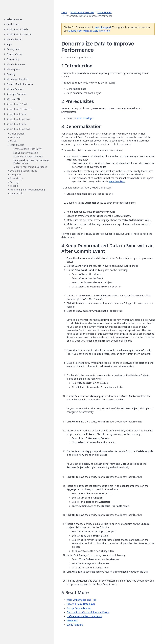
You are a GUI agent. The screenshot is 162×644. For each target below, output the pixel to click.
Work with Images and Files (82, 600)
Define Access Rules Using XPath (84, 616)
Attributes (72, 621)
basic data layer (85, 118)
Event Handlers (75, 625)
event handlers (117, 181)
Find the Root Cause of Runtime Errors (88, 612)
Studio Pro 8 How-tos (82, 12)
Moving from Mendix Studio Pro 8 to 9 (89, 31)
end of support (103, 27)
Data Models (104, 12)
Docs (64, 12)
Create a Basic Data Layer (81, 604)
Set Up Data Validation (79, 608)
